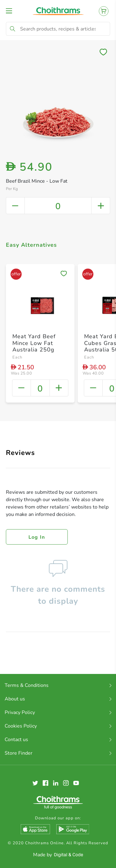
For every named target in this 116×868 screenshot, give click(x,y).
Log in (37, 537)
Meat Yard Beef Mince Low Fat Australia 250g (34, 343)
